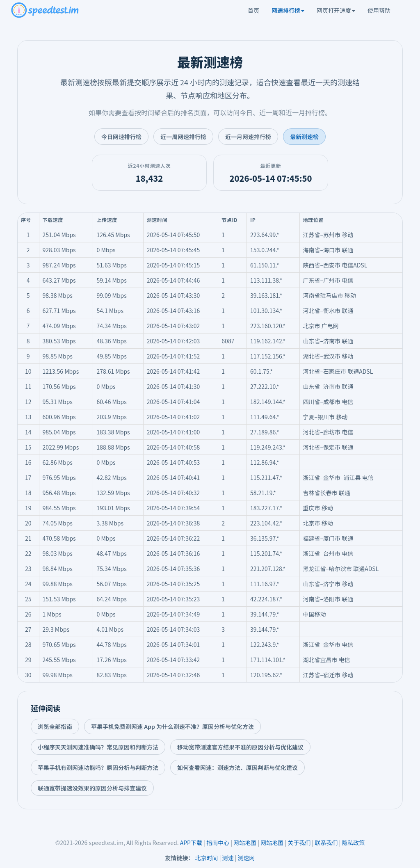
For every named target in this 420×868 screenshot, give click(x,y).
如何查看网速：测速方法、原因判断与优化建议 (237, 767)
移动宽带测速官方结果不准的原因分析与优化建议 (240, 747)
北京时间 (207, 858)
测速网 (247, 858)
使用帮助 (379, 10)
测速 (228, 858)
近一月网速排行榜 (248, 137)
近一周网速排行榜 (183, 137)
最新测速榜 (304, 137)
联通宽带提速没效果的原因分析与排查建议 (92, 788)
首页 (253, 10)
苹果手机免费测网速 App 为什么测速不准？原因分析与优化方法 (172, 726)
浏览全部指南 (55, 726)
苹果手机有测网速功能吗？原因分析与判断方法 (98, 767)
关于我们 (299, 843)
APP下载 (191, 843)
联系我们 (326, 843)
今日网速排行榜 (121, 137)
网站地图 (245, 843)
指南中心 (218, 843)
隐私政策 (353, 843)
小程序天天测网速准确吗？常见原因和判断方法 (98, 747)
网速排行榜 (288, 10)
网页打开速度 (336, 10)
